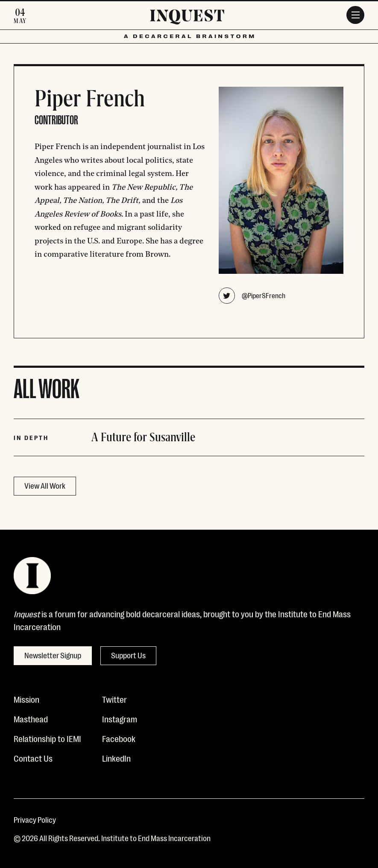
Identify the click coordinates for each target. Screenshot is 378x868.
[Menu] (355, 15)
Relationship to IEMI (47, 738)
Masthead (31, 718)
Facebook (119, 738)
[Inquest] (187, 18)
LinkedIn (116, 758)
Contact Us (33, 758)
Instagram (120, 718)
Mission (26, 699)
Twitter (114, 699)
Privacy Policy (35, 819)
